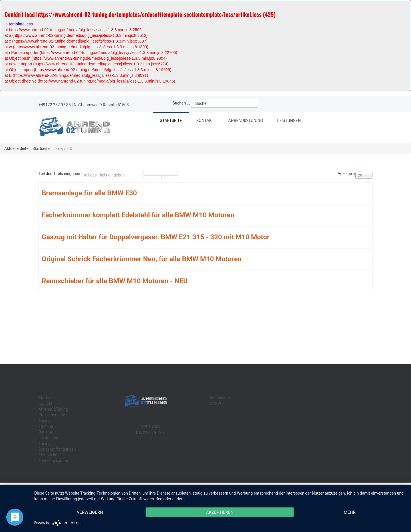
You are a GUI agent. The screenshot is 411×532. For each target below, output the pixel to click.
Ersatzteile (48, 455)
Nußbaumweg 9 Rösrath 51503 (101, 105)
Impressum (220, 398)
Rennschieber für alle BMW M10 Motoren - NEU (115, 281)
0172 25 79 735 (150, 433)
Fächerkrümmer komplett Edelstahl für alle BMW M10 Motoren (138, 215)
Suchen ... (181, 103)
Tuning (45, 421)
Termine (46, 426)
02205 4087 (150, 427)
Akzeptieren (220, 512)
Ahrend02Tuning (248, 121)
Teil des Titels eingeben (60, 174)
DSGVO (216, 403)
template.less (21, 24)
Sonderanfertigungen (57, 449)
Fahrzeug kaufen (53, 461)
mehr (350, 512)
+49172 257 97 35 (55, 105)
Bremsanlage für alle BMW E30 (89, 193)
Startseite (171, 121)
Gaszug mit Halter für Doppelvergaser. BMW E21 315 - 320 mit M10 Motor (156, 237)
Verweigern (90, 512)
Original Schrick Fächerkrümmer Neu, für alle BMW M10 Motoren (142, 259)
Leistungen (291, 121)
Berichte (46, 432)
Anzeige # (346, 174)
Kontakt (205, 121)
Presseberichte (52, 415)
